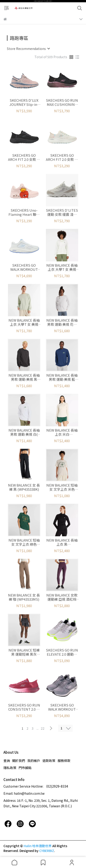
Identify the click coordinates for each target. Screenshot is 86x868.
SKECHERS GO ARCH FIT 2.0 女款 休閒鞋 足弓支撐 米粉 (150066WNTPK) (62, 157)
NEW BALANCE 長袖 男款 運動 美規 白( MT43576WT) (24, 432)
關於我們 (19, 761)
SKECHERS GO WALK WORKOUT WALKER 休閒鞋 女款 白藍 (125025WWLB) (24, 267)
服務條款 (64, 761)
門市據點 (25, 768)
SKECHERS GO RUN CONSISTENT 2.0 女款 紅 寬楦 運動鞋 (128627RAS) (24, 707)
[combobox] (28, 49)
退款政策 (49, 761)
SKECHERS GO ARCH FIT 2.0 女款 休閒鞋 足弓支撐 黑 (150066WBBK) (24, 157)
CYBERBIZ (47, 851)
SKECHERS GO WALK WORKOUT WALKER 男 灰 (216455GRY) (62, 707)
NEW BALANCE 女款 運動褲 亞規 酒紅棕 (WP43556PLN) (62, 597)
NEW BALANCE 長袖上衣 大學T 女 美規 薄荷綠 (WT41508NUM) (24, 322)
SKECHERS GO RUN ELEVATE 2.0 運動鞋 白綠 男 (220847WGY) (62, 652)
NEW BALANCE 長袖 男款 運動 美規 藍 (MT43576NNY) (62, 377)
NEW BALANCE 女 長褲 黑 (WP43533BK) (24, 487)
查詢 (7, 761)
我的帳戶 (34, 761)
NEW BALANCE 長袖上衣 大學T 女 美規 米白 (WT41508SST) (62, 267)
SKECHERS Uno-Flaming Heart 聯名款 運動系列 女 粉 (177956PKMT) (24, 212)
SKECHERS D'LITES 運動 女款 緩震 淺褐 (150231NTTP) (62, 212)
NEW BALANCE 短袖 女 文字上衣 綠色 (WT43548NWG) (24, 542)
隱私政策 (10, 768)
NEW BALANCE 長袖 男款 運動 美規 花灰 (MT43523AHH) (62, 322)
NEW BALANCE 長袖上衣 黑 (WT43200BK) (62, 542)
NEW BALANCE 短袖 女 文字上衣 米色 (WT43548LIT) (62, 487)
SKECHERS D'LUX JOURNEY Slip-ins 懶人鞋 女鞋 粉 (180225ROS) (24, 102)
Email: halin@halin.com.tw (24, 793)
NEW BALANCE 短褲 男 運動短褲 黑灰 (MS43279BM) (24, 652)
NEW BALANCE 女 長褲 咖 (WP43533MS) (24, 597)
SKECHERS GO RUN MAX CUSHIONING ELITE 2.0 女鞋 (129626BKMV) (62, 102)
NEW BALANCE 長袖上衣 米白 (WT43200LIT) (62, 432)
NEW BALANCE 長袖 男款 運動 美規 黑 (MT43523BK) (24, 377)
